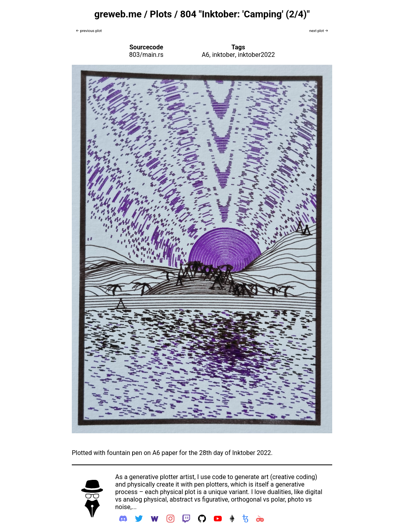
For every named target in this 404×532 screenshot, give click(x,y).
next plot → (319, 31)
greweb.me (118, 14)
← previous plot (89, 31)
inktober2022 (256, 55)
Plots (161, 14)
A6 (205, 55)
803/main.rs (146, 55)
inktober (224, 55)
